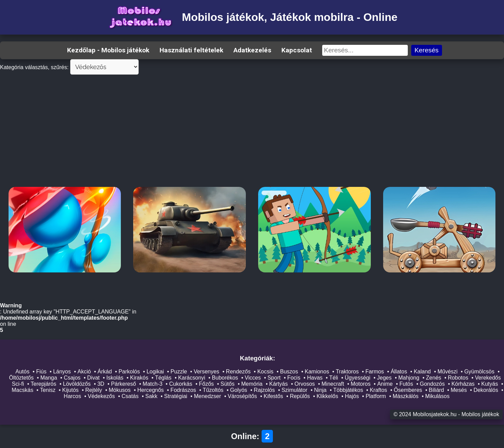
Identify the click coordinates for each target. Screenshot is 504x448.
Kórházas (463, 384)
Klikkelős (327, 396)
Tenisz (48, 390)
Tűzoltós (213, 390)
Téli (334, 378)
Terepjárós (44, 384)
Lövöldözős (77, 384)
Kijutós (71, 390)
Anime (385, 384)
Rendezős (238, 372)
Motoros (361, 384)
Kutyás (490, 384)
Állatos (399, 372)
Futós (406, 384)
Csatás (130, 396)
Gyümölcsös (479, 372)
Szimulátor (294, 390)
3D (101, 384)
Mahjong (409, 378)
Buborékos (225, 378)
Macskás (22, 390)
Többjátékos (348, 390)
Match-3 (153, 384)
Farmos (375, 372)
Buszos (289, 372)
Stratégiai (176, 396)
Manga (49, 378)
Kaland (422, 372)
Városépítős (242, 396)
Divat (93, 378)
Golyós (239, 390)
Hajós (352, 396)
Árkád (105, 372)
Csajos (72, 378)
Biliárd (436, 390)
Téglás (163, 378)
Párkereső (123, 384)
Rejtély (94, 390)
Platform (376, 396)
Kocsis (265, 372)
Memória (252, 384)
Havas (315, 378)
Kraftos (379, 390)
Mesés (459, 390)
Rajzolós (264, 390)
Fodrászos (183, 390)
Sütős (228, 384)
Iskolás (115, 378)
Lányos (62, 372)
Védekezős (101, 396)
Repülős (300, 396)
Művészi (448, 372)
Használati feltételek (191, 50)
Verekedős (488, 378)
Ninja (320, 390)
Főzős (206, 384)
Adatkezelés (252, 50)
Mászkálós (406, 396)
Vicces (253, 378)
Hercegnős (150, 390)
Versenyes (207, 372)
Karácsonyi (192, 378)
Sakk (151, 396)
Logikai (155, 372)
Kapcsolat (297, 50)
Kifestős (273, 396)
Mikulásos (437, 396)
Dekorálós (486, 390)
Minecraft (333, 384)
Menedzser (207, 396)
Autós (22, 372)
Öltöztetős (21, 378)
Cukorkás (181, 384)
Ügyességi (358, 378)
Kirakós (139, 378)
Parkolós (129, 372)
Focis (294, 378)
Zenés (433, 378)
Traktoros (347, 372)
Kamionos (317, 372)
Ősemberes (408, 390)
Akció (84, 372)
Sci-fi (18, 384)
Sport (274, 378)
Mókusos (119, 390)
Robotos (458, 378)
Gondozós (432, 384)
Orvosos (305, 384)
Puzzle (179, 372)
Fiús (41, 372)
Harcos (72, 396)
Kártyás (278, 384)
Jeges (384, 378)
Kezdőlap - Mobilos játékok (108, 50)
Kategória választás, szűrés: (34, 67)
